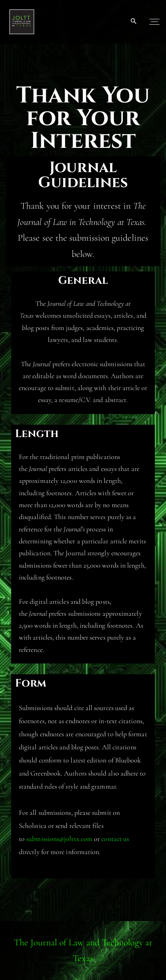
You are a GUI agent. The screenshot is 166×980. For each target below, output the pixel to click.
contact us (115, 839)
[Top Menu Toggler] (154, 22)
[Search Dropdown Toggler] (134, 22)
